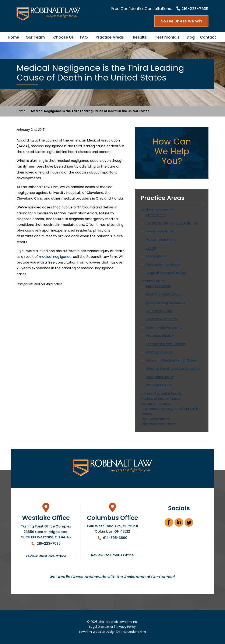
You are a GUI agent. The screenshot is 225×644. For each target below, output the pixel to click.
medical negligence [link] (55, 257)
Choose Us (64, 37)
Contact (208, 37)
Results (140, 37)
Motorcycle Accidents (164, 327)
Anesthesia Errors (160, 231)
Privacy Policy (126, 627)
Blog (191, 37)
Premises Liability (160, 336)
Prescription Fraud (161, 240)
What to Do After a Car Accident (173, 369)
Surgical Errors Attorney (166, 273)
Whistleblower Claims (159, 424)
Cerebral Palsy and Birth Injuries (172, 223)
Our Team (35, 37)
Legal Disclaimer (101, 627)
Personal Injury (153, 281)
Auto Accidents (158, 286)
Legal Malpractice (156, 419)
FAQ (84, 37)
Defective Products (162, 319)
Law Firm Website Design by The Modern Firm (113, 632)
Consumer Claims (155, 404)
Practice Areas (110, 37)
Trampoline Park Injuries (166, 344)
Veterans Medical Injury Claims (171, 360)
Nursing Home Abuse (163, 264)
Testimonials (167, 37)
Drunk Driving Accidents (166, 303)
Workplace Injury (160, 377)
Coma (151, 248)
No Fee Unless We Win (181, 21)
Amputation (156, 215)
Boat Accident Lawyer (164, 294)
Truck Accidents (159, 352)
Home (13, 37)
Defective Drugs (159, 311)
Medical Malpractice (48, 284)
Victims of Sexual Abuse (160, 399)
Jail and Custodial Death (161, 393)
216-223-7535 (195, 9)
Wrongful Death (159, 385)
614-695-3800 (115, 538)
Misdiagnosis (156, 256)
